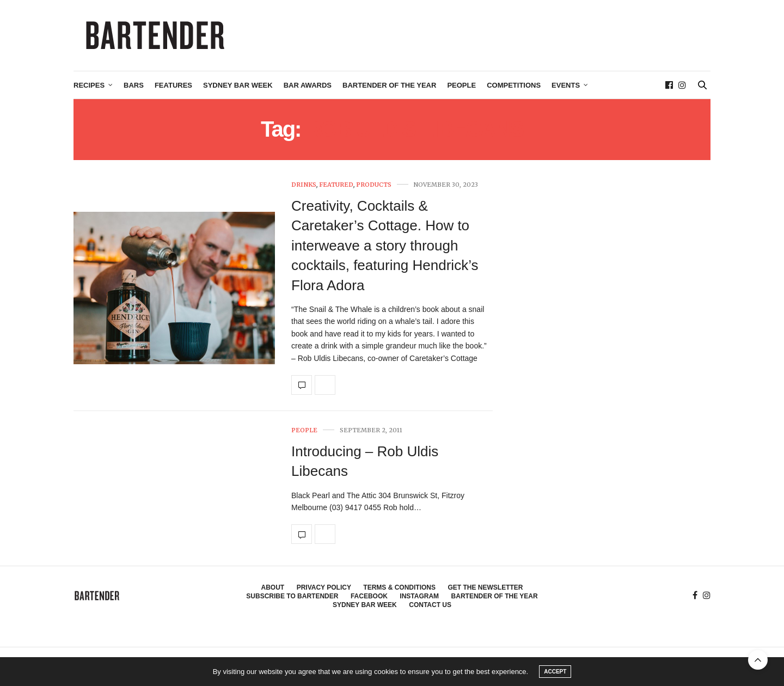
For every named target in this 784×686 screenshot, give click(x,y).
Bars (134, 85)
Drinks (304, 185)
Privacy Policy (324, 587)
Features (173, 85)
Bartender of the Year (389, 85)
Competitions (514, 85)
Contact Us (430, 605)
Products (374, 185)
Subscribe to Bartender (292, 596)
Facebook (369, 596)
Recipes (89, 85)
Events (566, 85)
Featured (336, 185)
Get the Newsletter (485, 587)
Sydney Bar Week (238, 85)
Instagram (419, 596)
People (461, 85)
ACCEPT (555, 672)
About (273, 587)
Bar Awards (308, 85)
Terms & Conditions (399, 587)
